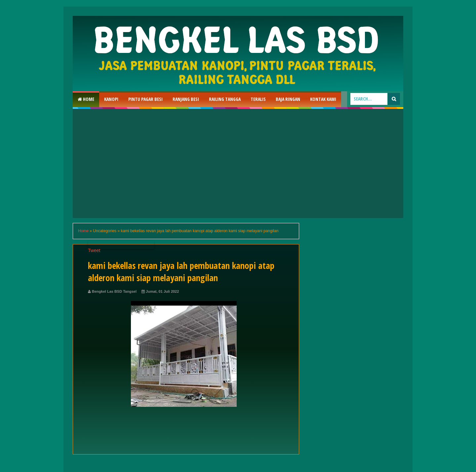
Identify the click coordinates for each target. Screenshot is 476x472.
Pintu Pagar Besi (145, 99)
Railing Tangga (225, 99)
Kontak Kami (323, 99)
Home (86, 99)
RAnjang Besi (186, 99)
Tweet (94, 250)
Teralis (258, 99)
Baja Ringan (288, 99)
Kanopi (111, 99)
